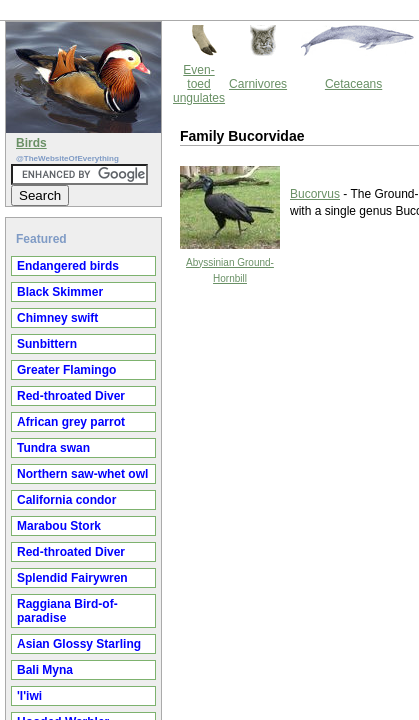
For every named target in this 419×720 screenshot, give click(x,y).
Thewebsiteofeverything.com (228, 213)
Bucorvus (145, 107)
